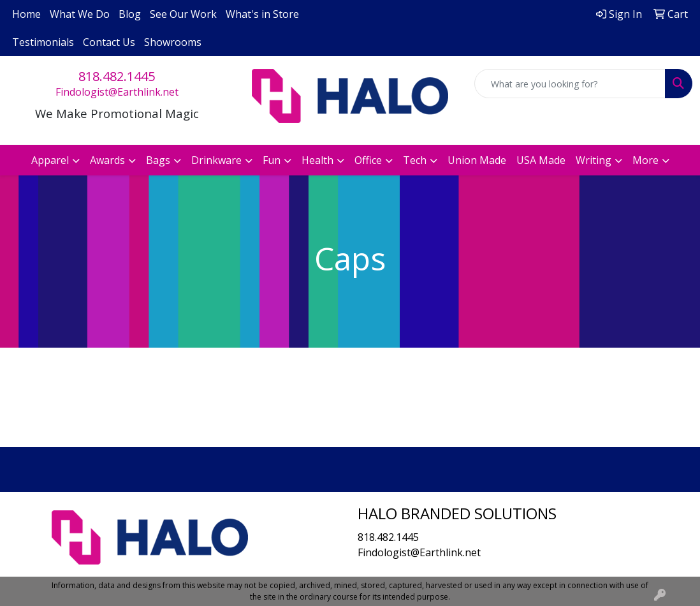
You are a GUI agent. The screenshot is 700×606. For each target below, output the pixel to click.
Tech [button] (415, 160)
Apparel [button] (50, 160)
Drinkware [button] (216, 160)
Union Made (477, 160)
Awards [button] (107, 160)
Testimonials (43, 42)
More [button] (645, 160)
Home (26, 14)
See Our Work (183, 14)
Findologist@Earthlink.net (117, 92)
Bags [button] (158, 160)
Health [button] (317, 160)
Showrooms (173, 42)
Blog (130, 14)
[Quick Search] (570, 84)
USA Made (541, 160)
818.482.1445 (117, 76)
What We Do (80, 14)
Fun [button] (272, 160)
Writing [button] (594, 160)
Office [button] (368, 160)
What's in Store (262, 14)
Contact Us (109, 42)
